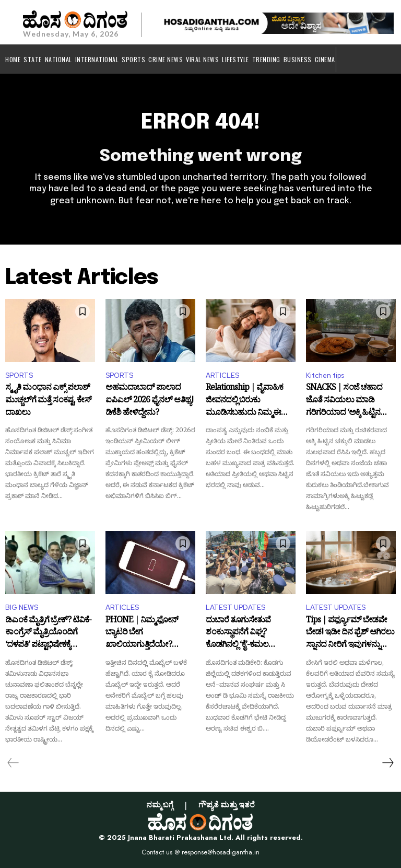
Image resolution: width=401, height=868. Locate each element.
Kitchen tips (325, 375)
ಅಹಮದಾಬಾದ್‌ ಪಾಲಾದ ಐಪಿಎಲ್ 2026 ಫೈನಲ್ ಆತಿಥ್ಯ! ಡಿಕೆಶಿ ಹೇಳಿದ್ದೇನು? (149, 401)
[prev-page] (13, 763)
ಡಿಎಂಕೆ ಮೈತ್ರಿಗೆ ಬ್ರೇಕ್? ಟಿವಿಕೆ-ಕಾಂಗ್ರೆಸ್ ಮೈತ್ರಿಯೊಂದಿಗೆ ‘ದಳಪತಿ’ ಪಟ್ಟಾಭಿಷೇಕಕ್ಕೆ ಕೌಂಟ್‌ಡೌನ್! (48, 634)
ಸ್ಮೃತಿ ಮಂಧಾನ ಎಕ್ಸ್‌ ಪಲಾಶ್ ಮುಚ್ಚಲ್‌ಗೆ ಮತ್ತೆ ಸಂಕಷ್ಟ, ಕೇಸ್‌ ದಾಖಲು (48, 401)
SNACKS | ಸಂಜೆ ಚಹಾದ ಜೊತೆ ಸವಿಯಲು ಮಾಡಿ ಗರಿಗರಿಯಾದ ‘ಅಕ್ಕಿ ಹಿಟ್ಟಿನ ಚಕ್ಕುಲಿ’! (344, 401)
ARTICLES (222, 375)
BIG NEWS (22, 607)
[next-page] (387, 763)
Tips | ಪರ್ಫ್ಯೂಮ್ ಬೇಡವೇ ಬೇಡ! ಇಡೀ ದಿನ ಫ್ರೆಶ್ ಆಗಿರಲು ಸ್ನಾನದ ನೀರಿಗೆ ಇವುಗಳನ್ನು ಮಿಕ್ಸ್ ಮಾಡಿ (350, 634)
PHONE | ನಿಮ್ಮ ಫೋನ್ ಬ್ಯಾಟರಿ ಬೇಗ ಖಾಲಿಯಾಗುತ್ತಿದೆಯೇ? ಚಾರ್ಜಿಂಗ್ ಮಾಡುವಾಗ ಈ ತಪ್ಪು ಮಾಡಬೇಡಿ (144, 634)
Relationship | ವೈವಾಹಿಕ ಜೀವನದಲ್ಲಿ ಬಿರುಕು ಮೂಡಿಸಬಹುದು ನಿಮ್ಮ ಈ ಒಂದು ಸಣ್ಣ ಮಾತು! (244, 401)
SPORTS (19, 375)
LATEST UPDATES (235, 607)
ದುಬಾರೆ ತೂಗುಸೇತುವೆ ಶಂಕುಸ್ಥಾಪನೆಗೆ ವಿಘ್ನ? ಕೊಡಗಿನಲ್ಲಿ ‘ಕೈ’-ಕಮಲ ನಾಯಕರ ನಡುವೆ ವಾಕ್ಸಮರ (245, 634)
